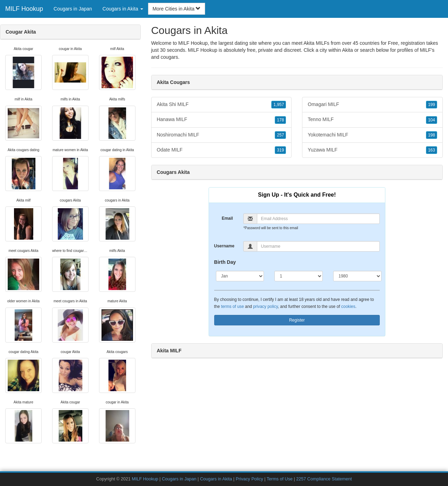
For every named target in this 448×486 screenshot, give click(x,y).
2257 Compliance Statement (324, 479)
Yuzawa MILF (372, 150)
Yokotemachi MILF (372, 135)
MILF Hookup (24, 9)
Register (297, 320)
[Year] (357, 276)
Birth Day (225, 262)
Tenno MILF (372, 120)
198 (432, 135)
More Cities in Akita (177, 9)
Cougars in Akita (216, 479)
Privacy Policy (249, 479)
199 (432, 105)
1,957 (279, 105)
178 (280, 120)
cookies (348, 307)
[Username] (318, 246)
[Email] (318, 219)
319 (280, 150)
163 (432, 150)
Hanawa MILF (222, 120)
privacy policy (265, 307)
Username (224, 246)
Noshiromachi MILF (222, 135)
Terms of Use (280, 479)
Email (227, 218)
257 (280, 135)
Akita (347, 50)
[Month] (240, 276)
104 (432, 120)
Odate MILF (222, 150)
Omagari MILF (372, 105)
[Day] (299, 276)
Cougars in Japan (73, 9)
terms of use (232, 307)
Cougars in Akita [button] (123, 9)
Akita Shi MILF (222, 105)
